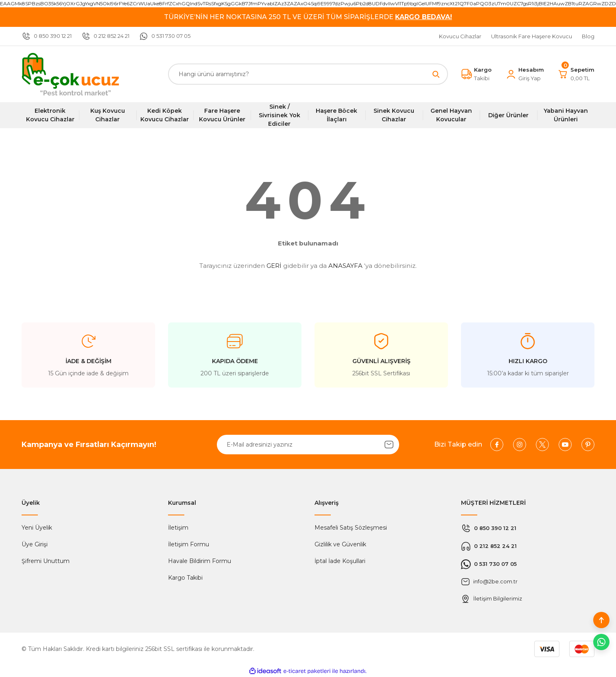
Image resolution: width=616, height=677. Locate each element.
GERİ (274, 266)
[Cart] (576, 74)
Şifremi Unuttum (46, 561)
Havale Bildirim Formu (200, 561)
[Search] (308, 74)
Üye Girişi (35, 544)
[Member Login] (525, 74)
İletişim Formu (189, 544)
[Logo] (70, 74)
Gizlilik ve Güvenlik (340, 544)
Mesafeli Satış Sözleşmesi (351, 528)
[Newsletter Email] (308, 445)
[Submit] (389, 445)
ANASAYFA (345, 266)
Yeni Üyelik (37, 528)
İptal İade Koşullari (340, 561)
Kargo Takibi (185, 578)
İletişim (178, 528)
